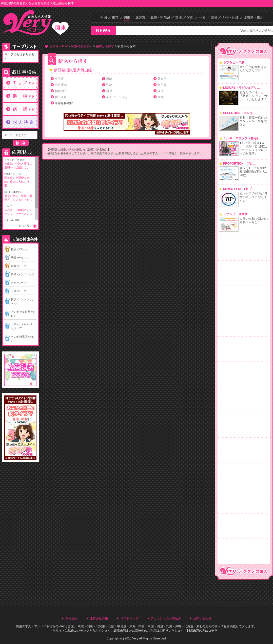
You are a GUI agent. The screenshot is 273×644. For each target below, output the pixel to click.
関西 (190, 18)
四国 (214, 18)
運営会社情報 (99, 618)
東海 (179, 18)
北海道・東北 (253, 18)
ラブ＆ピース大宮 (19, 164)
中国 (202, 18)
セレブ (19, 210)
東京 (115, 18)
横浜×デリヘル (20, 249)
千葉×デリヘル (20, 258)
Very (62, 626)
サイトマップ (129, 618)
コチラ (213, 631)
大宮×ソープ (19, 283)
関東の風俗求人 (82, 46)
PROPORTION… (19, 180)
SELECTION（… (19, 196)
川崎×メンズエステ (23, 274)
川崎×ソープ (19, 266)
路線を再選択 (64, 103)
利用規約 (71, 618)
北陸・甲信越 (160, 18)
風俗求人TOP (58, 46)
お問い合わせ (202, 618)
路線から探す (105, 46)
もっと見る (25, 226)
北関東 (140, 18)
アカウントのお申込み (166, 618)
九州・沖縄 (230, 18)
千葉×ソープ (19, 291)
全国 (104, 18)
